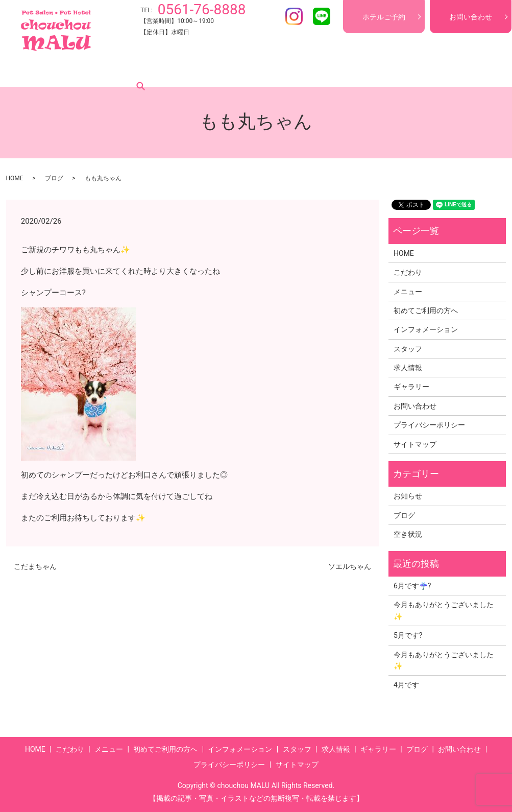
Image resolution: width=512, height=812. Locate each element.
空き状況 (408, 534)
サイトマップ (415, 444)
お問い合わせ (471, 17)
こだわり (67, 71)
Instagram (294, 16)
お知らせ (408, 496)
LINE (322, 16)
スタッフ (310, 71)
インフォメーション (249, 71)
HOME (29, 71)
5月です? (408, 635)
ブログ (442, 71)
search (475, 71)
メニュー (110, 71)
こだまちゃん (35, 566)
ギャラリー (399, 71)
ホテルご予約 (384, 17)
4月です (406, 685)
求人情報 (353, 71)
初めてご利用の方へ (170, 71)
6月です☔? (412, 586)
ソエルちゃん (350, 566)
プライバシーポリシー (429, 425)
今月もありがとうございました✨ (444, 610)
